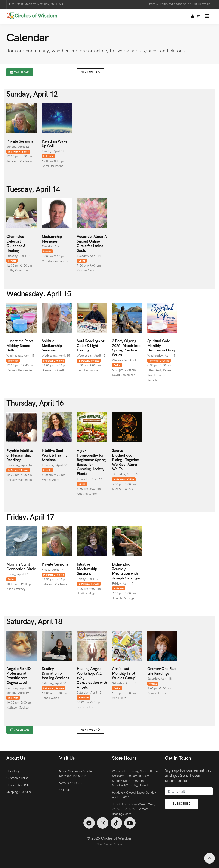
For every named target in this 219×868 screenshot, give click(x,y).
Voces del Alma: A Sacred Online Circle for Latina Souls (92, 243)
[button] (207, 16)
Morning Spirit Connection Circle (21, 566)
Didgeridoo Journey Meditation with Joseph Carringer (126, 571)
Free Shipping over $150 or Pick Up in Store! (180, 4)
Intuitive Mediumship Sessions (87, 569)
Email (66, 789)
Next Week (91, 72)
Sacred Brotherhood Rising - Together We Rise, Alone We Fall (126, 459)
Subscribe (182, 804)
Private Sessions (20, 141)
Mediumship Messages (52, 239)
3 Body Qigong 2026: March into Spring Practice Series (126, 348)
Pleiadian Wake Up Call (55, 143)
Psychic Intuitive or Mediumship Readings (20, 455)
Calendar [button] (20, 72)
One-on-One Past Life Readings (162, 671)
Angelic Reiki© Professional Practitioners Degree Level (19, 675)
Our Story (13, 771)
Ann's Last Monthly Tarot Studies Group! (124, 673)
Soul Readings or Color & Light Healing (90, 345)
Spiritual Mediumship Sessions (52, 345)
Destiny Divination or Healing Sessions (55, 673)
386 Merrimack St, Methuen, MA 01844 (36, 4)
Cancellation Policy (19, 785)
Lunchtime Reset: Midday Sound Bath (20, 345)
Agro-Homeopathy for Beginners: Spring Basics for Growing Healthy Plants (91, 462)
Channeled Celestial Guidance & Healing (16, 243)
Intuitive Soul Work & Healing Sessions (55, 455)
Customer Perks (17, 778)
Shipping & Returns (19, 792)
